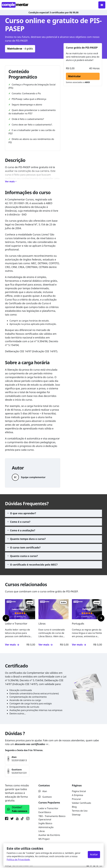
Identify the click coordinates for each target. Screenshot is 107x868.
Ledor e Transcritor (48, 808)
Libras (42, 831)
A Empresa (77, 795)
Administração (46, 827)
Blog (74, 807)
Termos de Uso (80, 811)
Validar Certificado (82, 803)
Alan (43, 791)
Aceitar (94, 854)
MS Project (44, 839)
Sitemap (76, 815)
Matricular (74, 76)
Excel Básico (45, 812)
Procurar (76, 799)
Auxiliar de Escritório (49, 835)
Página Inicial (79, 791)
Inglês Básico (45, 823)
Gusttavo (45, 797)
